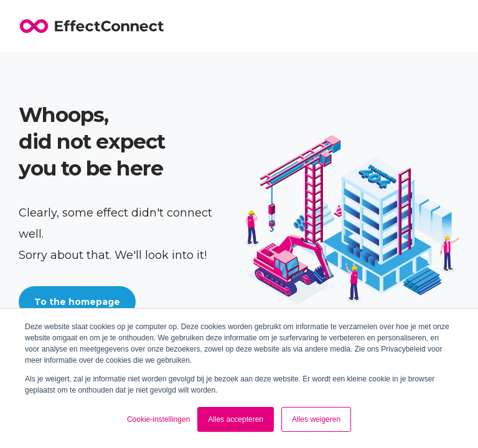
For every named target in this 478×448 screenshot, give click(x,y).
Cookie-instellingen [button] (158, 419)
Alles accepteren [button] (236, 419)
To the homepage (77, 302)
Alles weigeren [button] (316, 419)
